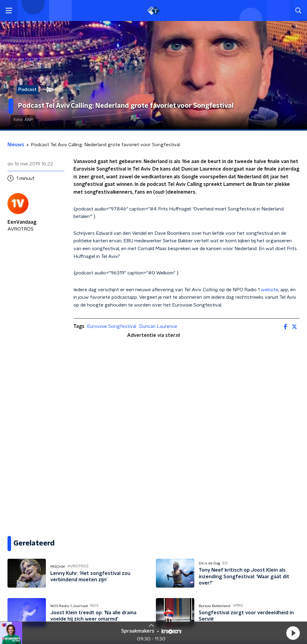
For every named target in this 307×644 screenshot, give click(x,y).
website (270, 290)
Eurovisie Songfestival (112, 326)
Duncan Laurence (158, 326)
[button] (293, 633)
